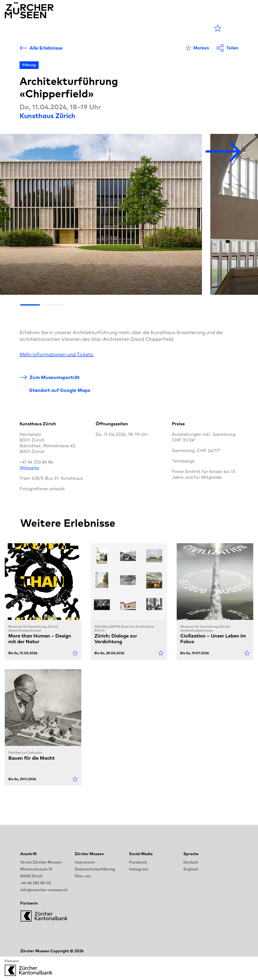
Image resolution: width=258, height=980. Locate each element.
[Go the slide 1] (30, 305)
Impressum (85, 862)
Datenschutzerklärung (95, 869)
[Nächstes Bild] (223, 152)
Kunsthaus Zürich (47, 116)
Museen (93, 28)
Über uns (83, 876)
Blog (119, 28)
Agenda (63, 28)
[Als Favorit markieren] (197, 48)
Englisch (191, 869)
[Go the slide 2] (54, 305)
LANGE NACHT (156, 28)
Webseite (29, 468)
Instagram (139, 869)
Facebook (138, 862)
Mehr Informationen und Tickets (57, 354)
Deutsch (191, 862)
